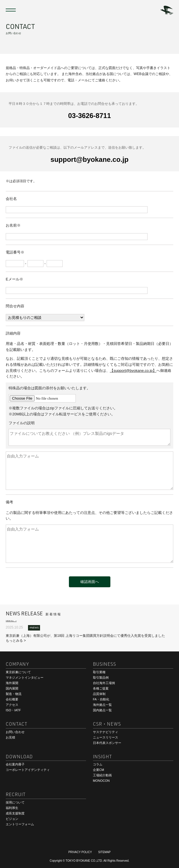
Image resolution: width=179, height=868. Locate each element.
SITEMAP (104, 852)
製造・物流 (14, 694)
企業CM (99, 770)
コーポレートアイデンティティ (28, 770)
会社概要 (12, 699)
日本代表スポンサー (107, 743)
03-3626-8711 (89, 115)
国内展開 (12, 688)
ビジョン (12, 819)
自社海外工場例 (104, 683)
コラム (98, 764)
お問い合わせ (15, 732)
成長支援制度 (15, 813)
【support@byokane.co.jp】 (133, 371)
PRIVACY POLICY (80, 852)
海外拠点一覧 (102, 705)
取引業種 (99, 672)
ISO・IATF (13, 710)
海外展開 (12, 683)
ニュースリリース (106, 737)
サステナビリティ (106, 732)
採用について (15, 802)
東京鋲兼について (18, 672)
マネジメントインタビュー (25, 677)
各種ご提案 (101, 688)
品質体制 (99, 694)
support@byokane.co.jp (90, 159)
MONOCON (101, 781)
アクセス (12, 705)
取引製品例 (101, 677)
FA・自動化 (101, 699)
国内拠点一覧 (102, 710)
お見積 (10, 737)
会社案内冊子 (15, 764)
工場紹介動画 (102, 775)
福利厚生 (12, 808)
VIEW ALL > (11, 621)
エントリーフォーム (20, 824)
